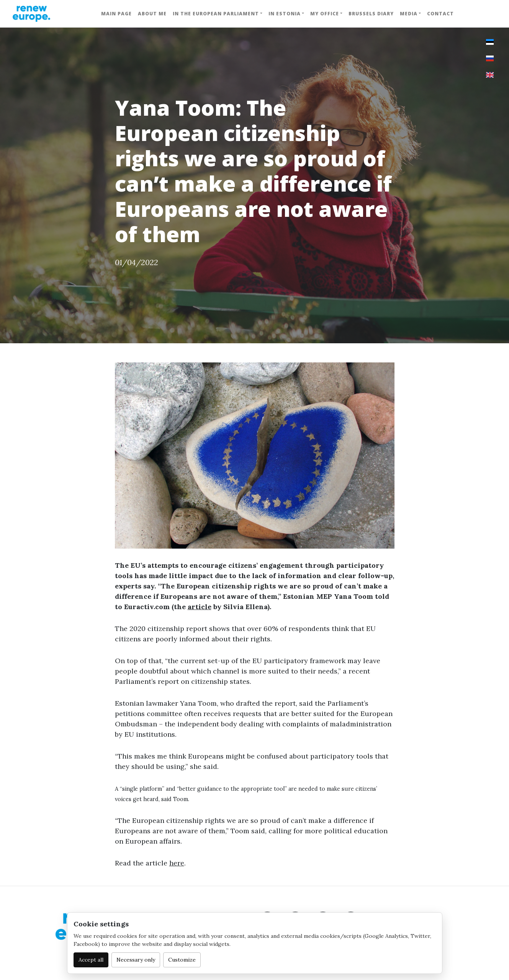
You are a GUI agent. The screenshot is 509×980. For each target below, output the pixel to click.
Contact (440, 14)
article (200, 607)
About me (152, 14)
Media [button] (409, 14)
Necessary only (136, 960)
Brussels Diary (371, 14)
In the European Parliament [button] (216, 14)
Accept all (91, 960)
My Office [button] (325, 14)
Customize (182, 960)
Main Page (116, 14)
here (177, 863)
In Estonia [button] (285, 14)
